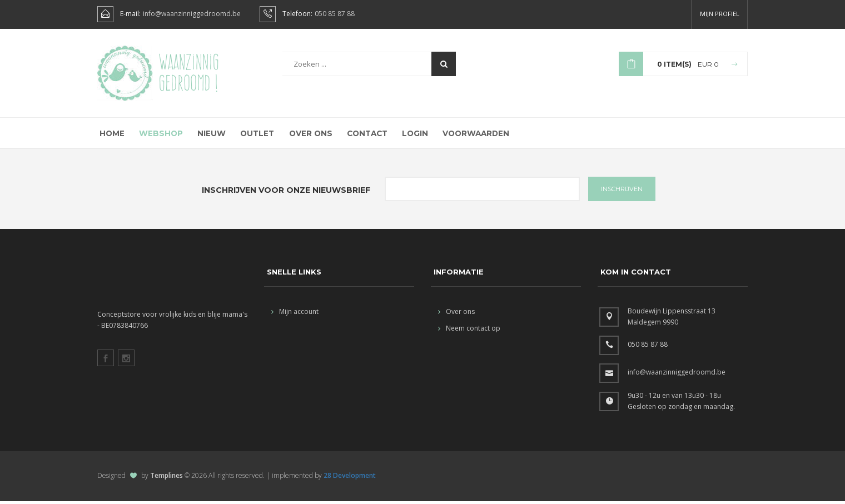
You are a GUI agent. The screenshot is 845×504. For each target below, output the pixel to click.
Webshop (159, 135)
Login (412, 135)
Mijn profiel (720, 14)
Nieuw (208, 135)
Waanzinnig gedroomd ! (189, 72)
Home (110, 135)
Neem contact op (469, 331)
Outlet (254, 135)
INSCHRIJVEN (622, 192)
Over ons (307, 135)
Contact (364, 135)
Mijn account (295, 314)
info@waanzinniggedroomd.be (192, 14)
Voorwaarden (473, 135)
